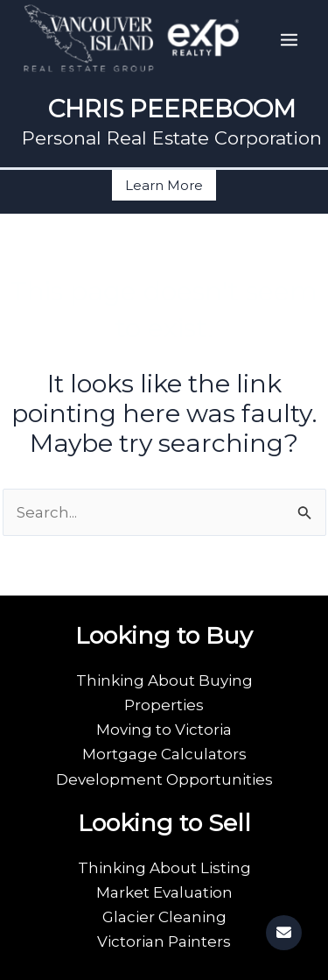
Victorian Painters (164, 941)
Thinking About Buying (164, 680)
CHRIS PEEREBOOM (172, 109)
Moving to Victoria (164, 730)
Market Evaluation (164, 892)
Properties (164, 705)
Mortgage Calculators (164, 754)
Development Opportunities (164, 779)
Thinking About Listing (164, 868)
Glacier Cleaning (164, 917)
